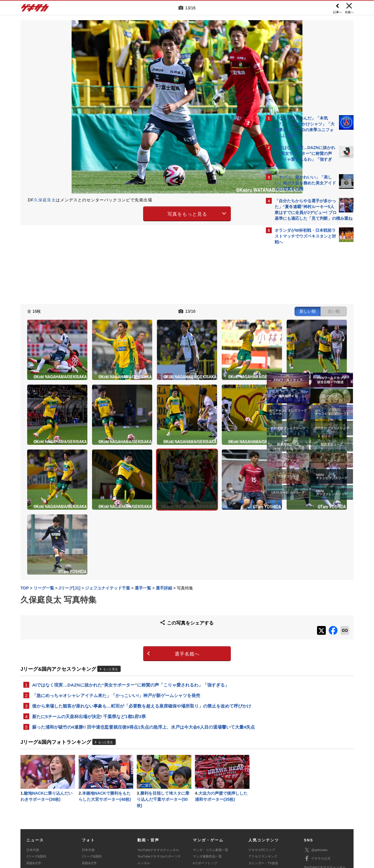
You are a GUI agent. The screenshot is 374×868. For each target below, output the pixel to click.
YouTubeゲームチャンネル (323, 808)
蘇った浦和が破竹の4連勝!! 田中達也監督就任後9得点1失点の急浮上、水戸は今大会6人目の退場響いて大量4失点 (141, 654)
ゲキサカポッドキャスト (155, 802)
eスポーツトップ (205, 796)
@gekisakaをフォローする (298, 336)
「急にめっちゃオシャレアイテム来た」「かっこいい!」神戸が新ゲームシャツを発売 (116, 611)
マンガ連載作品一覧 (207, 789)
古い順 (231, 310)
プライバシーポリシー (229, 825)
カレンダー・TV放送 (263, 796)
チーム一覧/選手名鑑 (263, 802)
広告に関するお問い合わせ (98, 831)
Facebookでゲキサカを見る (299, 348)
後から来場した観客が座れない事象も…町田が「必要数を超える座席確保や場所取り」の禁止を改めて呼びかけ (140, 625)
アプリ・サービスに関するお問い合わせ (200, 831)
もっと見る (110, 584)
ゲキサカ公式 (317, 791)
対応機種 (103, 825)
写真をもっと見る (136, 213)
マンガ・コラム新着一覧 (211, 783)
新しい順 (205, 310)
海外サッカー (36, 802)
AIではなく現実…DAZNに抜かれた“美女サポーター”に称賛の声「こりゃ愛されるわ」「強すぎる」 (131, 600)
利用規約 (199, 825)
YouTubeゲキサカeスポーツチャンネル (159, 792)
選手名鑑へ (136, 568)
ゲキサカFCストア (262, 783)
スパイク (33, 809)
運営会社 (153, 825)
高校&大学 (34, 796)
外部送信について (265, 825)
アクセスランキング (263, 789)
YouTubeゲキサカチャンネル (158, 783)
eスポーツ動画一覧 (207, 809)
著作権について (128, 825)
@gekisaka (316, 783)
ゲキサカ (35, 9)
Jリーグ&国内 (36, 789)
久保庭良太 (45, 200)
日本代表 (33, 783)
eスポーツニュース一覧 (210, 802)
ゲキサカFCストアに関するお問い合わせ (265, 831)
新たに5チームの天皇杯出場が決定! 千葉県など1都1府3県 (89, 640)
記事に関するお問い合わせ (144, 831)
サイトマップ (176, 825)
